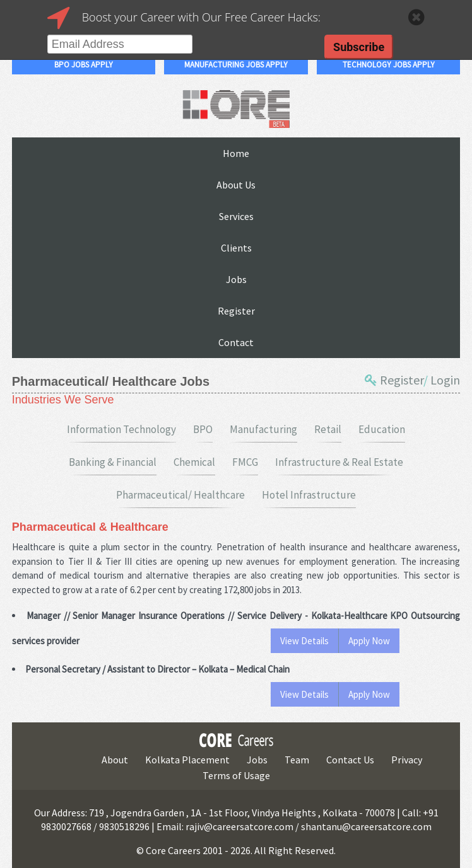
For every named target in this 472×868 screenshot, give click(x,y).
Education (382, 429)
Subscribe (359, 47)
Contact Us (350, 760)
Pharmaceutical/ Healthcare (180, 495)
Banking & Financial (113, 462)
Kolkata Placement (187, 760)
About (115, 760)
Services (236, 216)
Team (297, 760)
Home (236, 153)
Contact (236, 342)
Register (236, 311)
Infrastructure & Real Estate (339, 462)
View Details (304, 641)
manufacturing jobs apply (236, 65)
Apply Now (369, 641)
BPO (203, 429)
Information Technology (121, 429)
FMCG (245, 462)
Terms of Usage (236, 775)
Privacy (407, 760)
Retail (328, 429)
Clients (236, 248)
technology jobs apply (389, 65)
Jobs (236, 279)
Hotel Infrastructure (309, 495)
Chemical (194, 462)
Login (445, 380)
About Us (236, 185)
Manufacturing (263, 429)
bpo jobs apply (84, 65)
